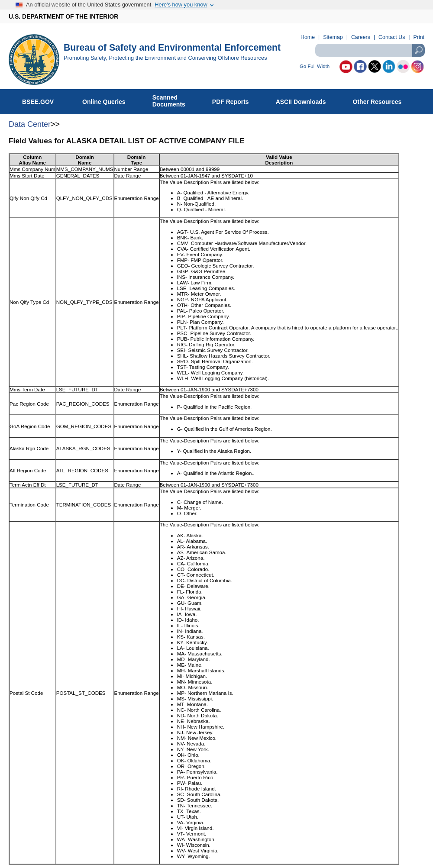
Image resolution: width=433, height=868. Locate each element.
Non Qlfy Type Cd (29, 302)
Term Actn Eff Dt (28, 485)
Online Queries (108, 100)
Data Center (30, 124)
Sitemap (333, 37)
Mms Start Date (27, 176)
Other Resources (382, 100)
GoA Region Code (30, 426)
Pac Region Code (29, 404)
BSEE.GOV (43, 100)
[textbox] (370, 50)
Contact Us (392, 37)
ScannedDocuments (173, 101)
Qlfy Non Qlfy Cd (28, 198)
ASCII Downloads (305, 100)
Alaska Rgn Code (29, 448)
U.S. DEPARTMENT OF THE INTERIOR (63, 16)
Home (308, 37)
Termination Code (29, 505)
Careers (361, 37)
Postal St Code (26, 693)
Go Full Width (315, 66)
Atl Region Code (28, 470)
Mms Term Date (27, 389)
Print (419, 37)
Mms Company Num (32, 169)
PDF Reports (235, 100)
